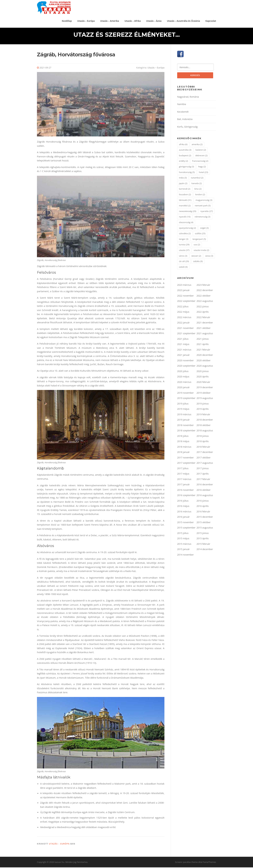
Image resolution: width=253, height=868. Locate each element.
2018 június (203, 437)
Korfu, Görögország (187, 128)
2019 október (204, 394)
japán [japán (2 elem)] (183, 184)
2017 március (184, 480)
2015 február (203, 545)
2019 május (183, 410)
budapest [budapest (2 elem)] (185, 156)
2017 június (203, 469)
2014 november (185, 556)
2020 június (203, 372)
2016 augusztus (205, 496)
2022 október (204, 297)
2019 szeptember (186, 399)
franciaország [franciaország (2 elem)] (200, 162)
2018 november (185, 426)
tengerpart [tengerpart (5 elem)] (199, 240)
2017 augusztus (205, 464)
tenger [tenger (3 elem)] (184, 240)
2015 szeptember (186, 529)
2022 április (203, 313)
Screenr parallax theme (186, 863)
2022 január (183, 324)
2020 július (183, 372)
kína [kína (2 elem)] (198, 190)
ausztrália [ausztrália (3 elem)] (185, 151)
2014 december (205, 550)
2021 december (205, 324)
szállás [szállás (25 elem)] (200, 235)
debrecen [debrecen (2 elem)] (202, 156)
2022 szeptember (186, 302)
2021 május (183, 345)
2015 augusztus (205, 529)
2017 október (204, 458)
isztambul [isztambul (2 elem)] (197, 179)
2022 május (183, 313)
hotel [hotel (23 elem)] (204, 173)
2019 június (203, 405)
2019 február (203, 415)
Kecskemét (183, 113)
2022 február (203, 318)
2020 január (183, 388)
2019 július (183, 405)
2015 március (184, 545)
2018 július (183, 437)
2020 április (203, 378)
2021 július (183, 340)
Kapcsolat (211, 21)
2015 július (183, 534)
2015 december (205, 518)
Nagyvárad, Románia (188, 98)
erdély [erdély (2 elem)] (183, 162)
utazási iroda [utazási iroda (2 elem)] (201, 251)
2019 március (184, 415)
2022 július (183, 307)
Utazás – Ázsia (154, 21)
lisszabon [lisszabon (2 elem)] (185, 195)
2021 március (184, 351)
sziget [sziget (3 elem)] (204, 229)
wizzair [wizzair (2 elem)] (196, 257)
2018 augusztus (205, 432)
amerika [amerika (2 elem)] (197, 145)
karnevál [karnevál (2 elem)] (185, 190)
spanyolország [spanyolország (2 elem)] (187, 229)
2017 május (183, 475)
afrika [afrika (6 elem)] (183, 145)
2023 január (183, 291)
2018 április (203, 442)
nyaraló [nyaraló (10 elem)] (185, 218)
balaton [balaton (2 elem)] (201, 151)
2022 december (205, 291)
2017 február (203, 480)
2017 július (183, 469)
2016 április (203, 507)
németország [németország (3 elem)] (202, 218)
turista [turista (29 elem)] (184, 246)
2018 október (204, 426)
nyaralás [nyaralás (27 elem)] (207, 212)
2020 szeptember (186, 367)
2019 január (183, 421)
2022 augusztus (205, 302)
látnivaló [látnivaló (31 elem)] (185, 201)
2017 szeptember (186, 464)
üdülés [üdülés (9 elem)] (198, 262)
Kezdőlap (67, 21)
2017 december (205, 453)
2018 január (183, 453)
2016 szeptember (186, 496)
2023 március (184, 286)
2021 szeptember (186, 334)
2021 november (185, 329)
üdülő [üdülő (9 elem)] (183, 268)
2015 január (183, 550)
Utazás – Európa (86, 21)
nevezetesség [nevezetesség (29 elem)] (188, 212)
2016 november (185, 491)
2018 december (205, 421)
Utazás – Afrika (133, 21)
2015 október (204, 523)
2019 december (205, 388)
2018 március (184, 448)
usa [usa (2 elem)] (197, 246)
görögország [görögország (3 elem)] (186, 168)
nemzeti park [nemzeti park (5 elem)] (203, 207)
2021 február (203, 351)
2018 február (203, 448)
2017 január (183, 486)
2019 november (185, 394)
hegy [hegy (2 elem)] (202, 168)
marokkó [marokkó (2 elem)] (185, 207)
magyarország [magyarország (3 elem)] (204, 201)
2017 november (185, 458)
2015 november (185, 523)
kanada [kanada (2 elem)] (197, 184)
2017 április (203, 475)
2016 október (204, 491)
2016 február (203, 512)
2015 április (203, 540)
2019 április (203, 410)
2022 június (203, 307)
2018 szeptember (186, 432)
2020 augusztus (205, 367)
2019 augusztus (205, 399)
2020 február (203, 383)
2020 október (204, 361)
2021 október (204, 329)
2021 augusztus (205, 334)
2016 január (183, 518)
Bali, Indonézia (185, 120)
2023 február (203, 286)
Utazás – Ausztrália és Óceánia (184, 21)
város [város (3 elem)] (183, 257)
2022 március (184, 318)
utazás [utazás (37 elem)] (184, 251)
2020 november (185, 361)
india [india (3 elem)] (183, 179)
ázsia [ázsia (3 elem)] (209, 257)
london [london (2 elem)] (200, 195)
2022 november (185, 297)
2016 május (183, 507)
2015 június (203, 534)
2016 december (205, 486)
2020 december (205, 356)
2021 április (203, 345)
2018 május (183, 442)
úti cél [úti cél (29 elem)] (184, 262)
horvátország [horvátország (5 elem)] (187, 173)
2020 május (183, 378)
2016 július (183, 502)
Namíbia (182, 105)
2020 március (184, 383)
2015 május (183, 540)
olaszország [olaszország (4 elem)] (186, 223)
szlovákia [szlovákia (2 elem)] (185, 235)
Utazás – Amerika (110, 21)
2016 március (184, 512)
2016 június (203, 502)
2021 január (183, 356)
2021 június (203, 340)
